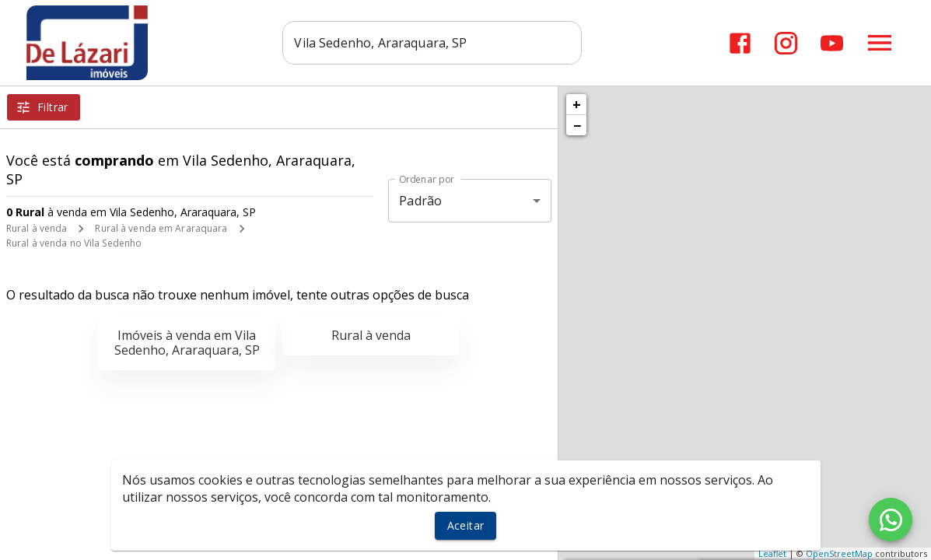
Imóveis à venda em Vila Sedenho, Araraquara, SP (187, 343)
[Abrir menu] (880, 43)
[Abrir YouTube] (832, 43)
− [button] (577, 125)
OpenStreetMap (839, 553)
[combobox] (434, 43)
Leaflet (772, 553)
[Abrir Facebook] (740, 43)
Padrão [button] (420, 201)
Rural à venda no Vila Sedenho (74, 243)
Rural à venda (37, 228)
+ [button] (577, 104)
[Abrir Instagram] (786, 43)
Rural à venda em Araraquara (161, 228)
